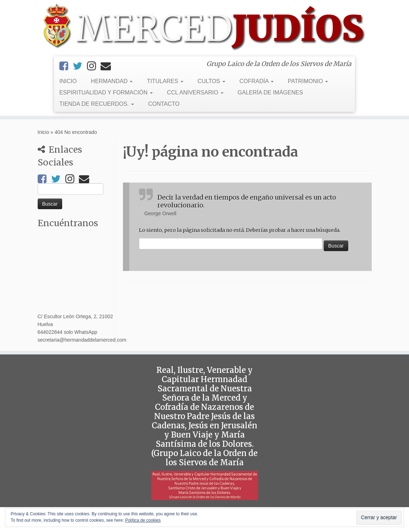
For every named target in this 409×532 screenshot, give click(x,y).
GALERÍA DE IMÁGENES (270, 93)
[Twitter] (80, 66)
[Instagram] (94, 66)
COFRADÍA (257, 81)
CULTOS (211, 81)
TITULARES (165, 81)
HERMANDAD (112, 81)
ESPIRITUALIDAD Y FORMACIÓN (106, 93)
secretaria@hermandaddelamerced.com (82, 340)
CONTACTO (164, 104)
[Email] (108, 66)
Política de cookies (143, 520)
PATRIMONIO (308, 81)
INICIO (68, 81)
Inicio (44, 132)
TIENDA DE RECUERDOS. (97, 104)
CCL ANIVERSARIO (195, 93)
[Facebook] (66, 66)
